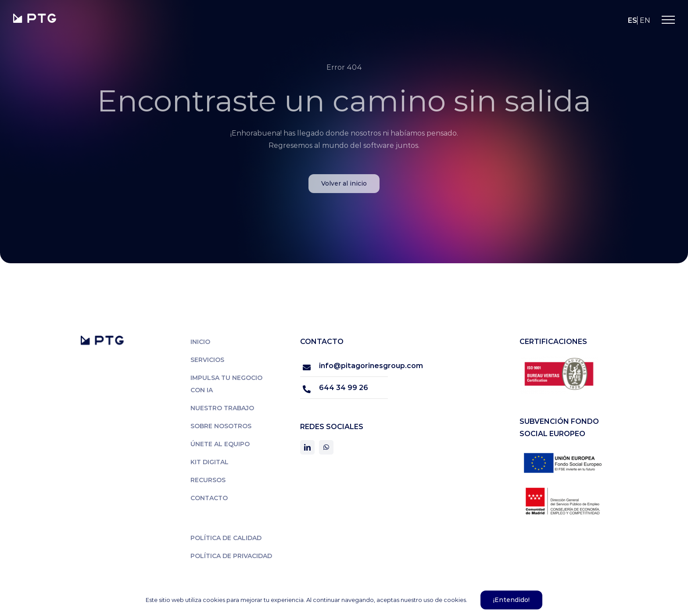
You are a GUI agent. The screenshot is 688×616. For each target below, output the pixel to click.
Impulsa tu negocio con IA (226, 384)
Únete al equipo (220, 444)
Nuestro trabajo (222, 408)
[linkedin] (307, 447)
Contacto (209, 498)
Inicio (200, 342)
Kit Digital (210, 462)
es (632, 20)
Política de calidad (226, 538)
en (645, 20)
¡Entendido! (511, 600)
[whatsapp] (326, 447)
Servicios (207, 360)
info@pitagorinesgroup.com (353, 366)
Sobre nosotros (221, 426)
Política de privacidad (231, 556)
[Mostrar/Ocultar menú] (668, 20)
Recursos (208, 480)
